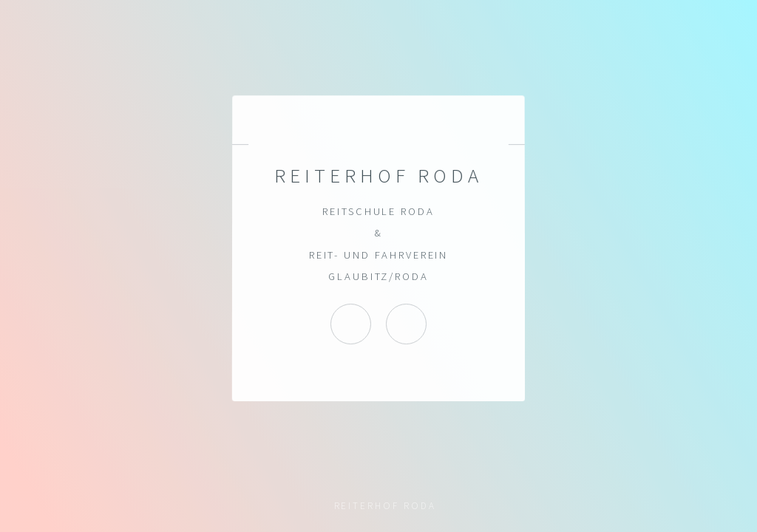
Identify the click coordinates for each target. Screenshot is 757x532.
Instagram (351, 324)
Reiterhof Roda (406, 324)
